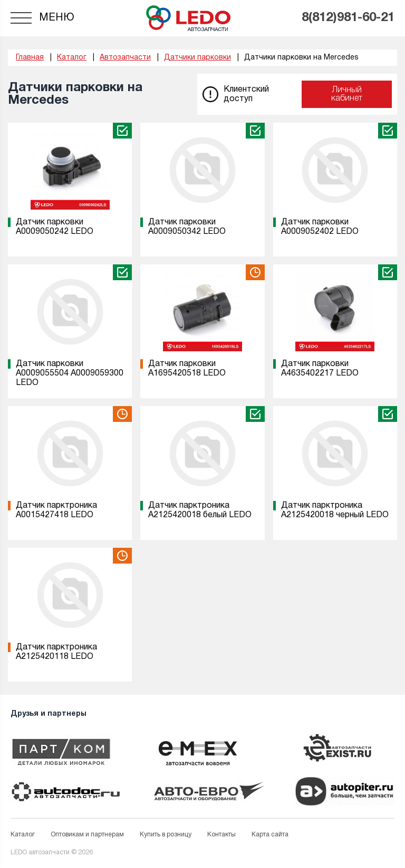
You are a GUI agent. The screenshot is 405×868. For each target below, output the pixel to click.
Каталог (23, 835)
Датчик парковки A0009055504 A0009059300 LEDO (70, 373)
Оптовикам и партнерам (87, 835)
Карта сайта (270, 835)
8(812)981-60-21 (348, 18)
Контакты (221, 835)
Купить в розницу (166, 835)
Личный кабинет (347, 94)
